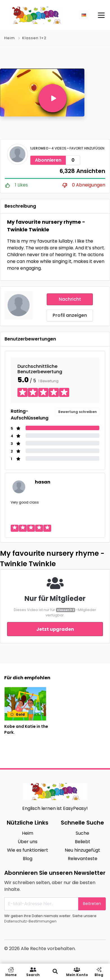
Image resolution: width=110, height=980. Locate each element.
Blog (28, 859)
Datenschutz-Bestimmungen (30, 921)
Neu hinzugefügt (82, 850)
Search (33, 972)
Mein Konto (77, 972)
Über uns (28, 842)
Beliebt (83, 842)
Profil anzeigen (70, 315)
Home (11, 972)
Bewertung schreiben (78, 412)
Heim (10, 38)
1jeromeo (40, 148)
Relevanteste (83, 859)
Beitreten (92, 904)
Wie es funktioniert (28, 850)
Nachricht (70, 299)
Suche (82, 833)
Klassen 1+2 (34, 38)
